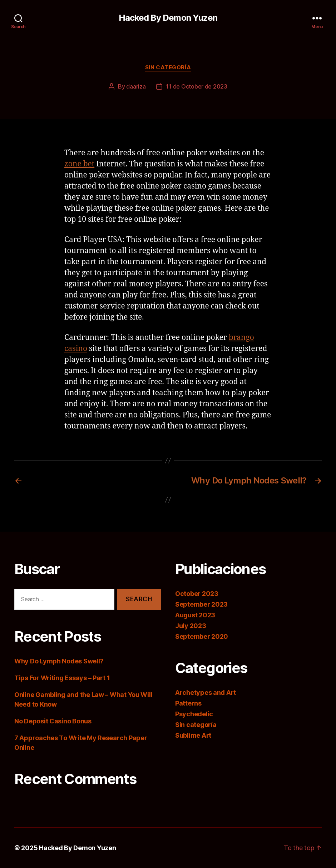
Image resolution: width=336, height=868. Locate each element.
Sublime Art (193, 735)
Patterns (188, 703)
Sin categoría (168, 67)
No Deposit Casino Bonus (53, 721)
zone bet (79, 164)
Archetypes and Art (206, 693)
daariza (136, 86)
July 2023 (191, 626)
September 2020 (202, 636)
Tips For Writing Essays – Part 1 (62, 678)
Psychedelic (194, 714)
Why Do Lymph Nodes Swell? (59, 661)
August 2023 (195, 615)
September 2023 (201, 604)
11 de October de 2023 (196, 86)
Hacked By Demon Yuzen (168, 18)
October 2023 (197, 594)
